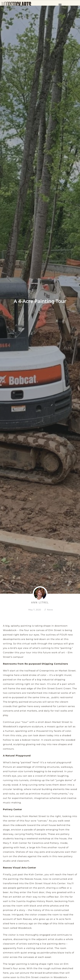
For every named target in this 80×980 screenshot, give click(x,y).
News (50, 610)
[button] (60, 5)
